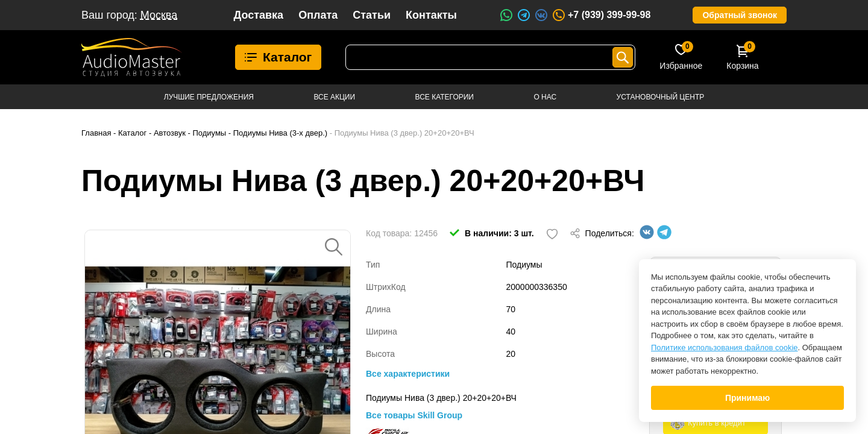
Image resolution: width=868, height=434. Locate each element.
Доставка (258, 15)
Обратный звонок (740, 15)
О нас (545, 97)
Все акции (334, 97)
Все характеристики (408, 374)
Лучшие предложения (209, 97)
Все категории (445, 97)
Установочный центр (661, 97)
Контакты (431, 15)
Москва (159, 15)
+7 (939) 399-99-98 (601, 15)
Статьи (372, 15)
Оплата (318, 15)
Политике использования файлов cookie (725, 348)
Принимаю (747, 398)
